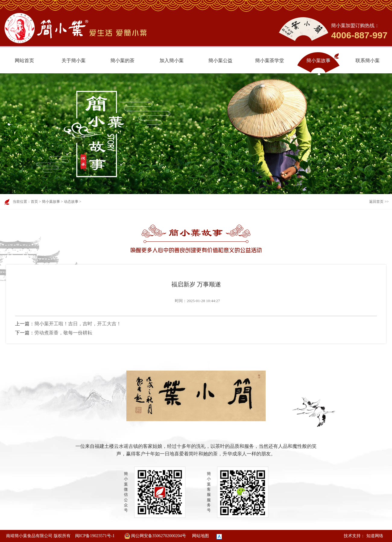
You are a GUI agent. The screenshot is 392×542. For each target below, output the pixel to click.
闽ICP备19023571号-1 (95, 536)
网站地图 (201, 536)
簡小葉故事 (51, 202)
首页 (34, 202)
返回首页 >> (379, 202)
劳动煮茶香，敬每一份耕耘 (63, 333)
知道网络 (375, 536)
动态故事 (71, 202)
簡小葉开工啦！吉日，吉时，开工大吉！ (78, 324)
